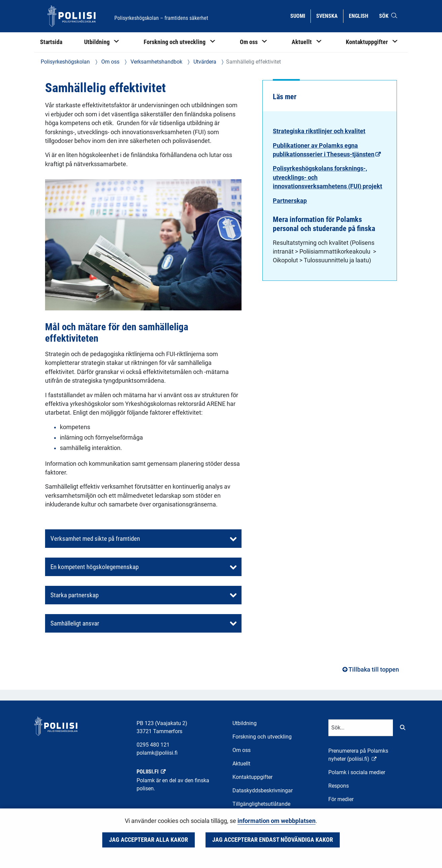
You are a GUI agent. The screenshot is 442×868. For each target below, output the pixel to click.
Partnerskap (290, 201)
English (361, 15)
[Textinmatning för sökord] (361, 728)
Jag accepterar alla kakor (149, 840)
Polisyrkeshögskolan (65, 62)
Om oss (110, 62)
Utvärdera (204, 62)
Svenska (329, 15)
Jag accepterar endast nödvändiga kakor (273, 840)
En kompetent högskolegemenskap (95, 567)
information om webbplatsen (277, 821)
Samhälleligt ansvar (75, 623)
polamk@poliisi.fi (157, 753)
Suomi (300, 15)
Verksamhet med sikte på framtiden (95, 539)
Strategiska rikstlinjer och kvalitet (319, 131)
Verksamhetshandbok (156, 62)
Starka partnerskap (75, 595)
